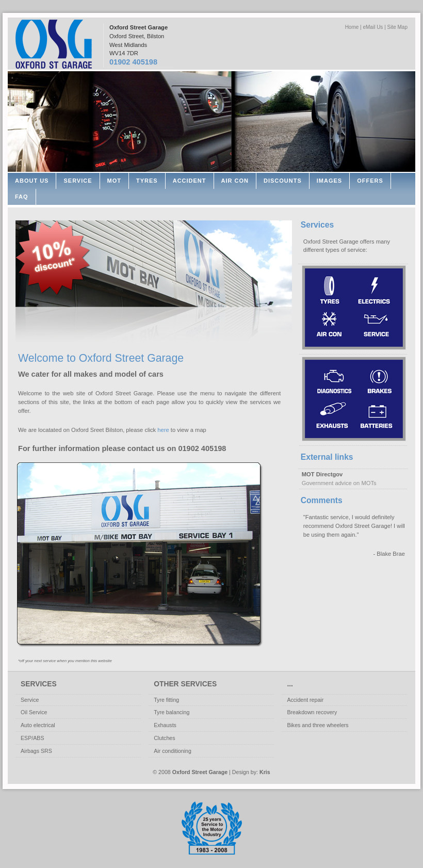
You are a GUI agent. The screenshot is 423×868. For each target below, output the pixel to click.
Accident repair (305, 700)
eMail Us (373, 27)
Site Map (397, 27)
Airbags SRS (36, 751)
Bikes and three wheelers (318, 725)
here (163, 430)
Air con (235, 181)
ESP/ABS (32, 738)
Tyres (147, 181)
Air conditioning (173, 751)
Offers (370, 181)
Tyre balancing (172, 712)
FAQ (22, 197)
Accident (190, 181)
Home (352, 27)
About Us (32, 181)
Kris (265, 772)
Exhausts (165, 725)
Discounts (283, 181)
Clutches (164, 738)
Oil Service (34, 712)
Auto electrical (38, 725)
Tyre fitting (166, 700)
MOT (114, 181)
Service (78, 181)
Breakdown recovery (312, 712)
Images (329, 181)
